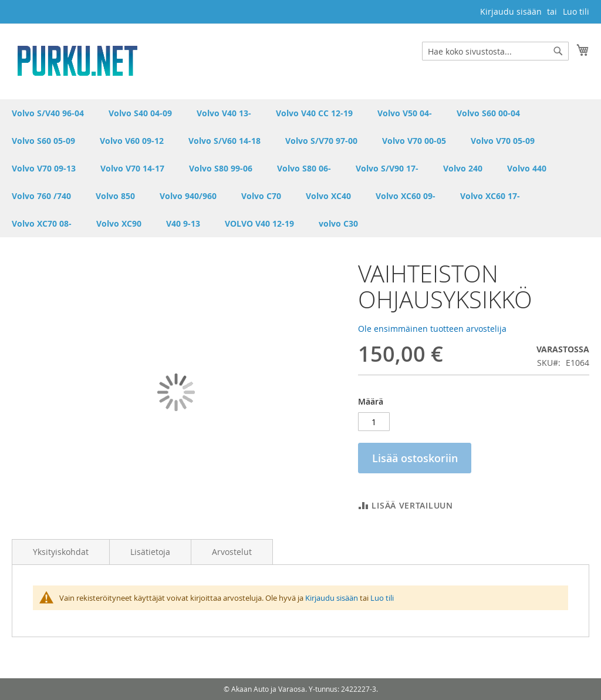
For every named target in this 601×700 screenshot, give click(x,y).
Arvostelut (232, 552)
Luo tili (576, 11)
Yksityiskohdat (61, 552)
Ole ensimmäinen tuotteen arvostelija (432, 329)
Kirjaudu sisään (511, 11)
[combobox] (495, 51)
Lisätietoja (150, 552)
